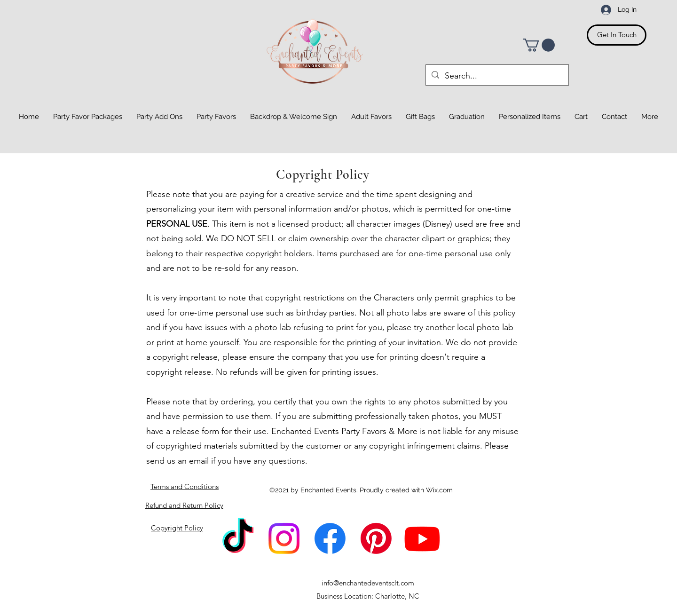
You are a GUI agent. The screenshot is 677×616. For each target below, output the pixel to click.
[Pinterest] (376, 538)
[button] (539, 45)
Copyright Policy (177, 528)
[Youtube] (422, 538)
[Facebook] (330, 538)
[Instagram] (284, 538)
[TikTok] (238, 538)
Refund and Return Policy (184, 505)
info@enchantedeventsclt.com (368, 583)
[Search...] (497, 76)
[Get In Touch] (617, 35)
